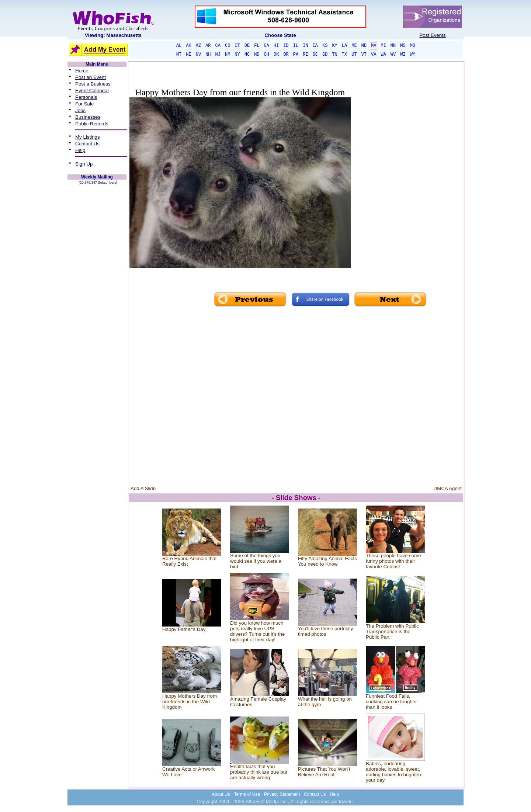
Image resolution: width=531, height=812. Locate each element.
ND (257, 55)
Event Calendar (92, 91)
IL (296, 46)
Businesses (88, 117)
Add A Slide (143, 488)
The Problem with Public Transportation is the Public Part (392, 631)
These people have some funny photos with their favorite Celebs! (393, 561)
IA (315, 46)
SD (325, 55)
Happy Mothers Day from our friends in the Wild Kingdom (190, 702)
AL (179, 46)
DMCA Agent (448, 488)
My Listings (88, 137)
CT (237, 46)
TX (344, 55)
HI (276, 46)
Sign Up (84, 164)
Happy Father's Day (184, 629)
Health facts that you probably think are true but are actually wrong (259, 772)
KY (334, 46)
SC (315, 55)
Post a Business (93, 84)
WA (383, 55)
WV (393, 55)
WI (403, 55)
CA (218, 46)
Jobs (80, 110)
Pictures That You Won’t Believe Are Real (324, 772)
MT (179, 55)
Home (82, 71)
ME (354, 46)
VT (364, 55)
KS (325, 46)
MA (374, 46)
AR (208, 46)
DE (247, 46)
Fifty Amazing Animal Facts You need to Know (327, 561)
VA (374, 55)
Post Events (432, 35)
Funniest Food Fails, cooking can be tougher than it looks (391, 702)
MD (364, 46)
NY (237, 55)
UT (354, 55)
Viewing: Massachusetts (113, 35)
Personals (86, 97)
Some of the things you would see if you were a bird (256, 561)
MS (403, 46)
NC (247, 55)
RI (305, 55)
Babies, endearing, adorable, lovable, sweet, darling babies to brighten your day (393, 772)
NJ (218, 55)
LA (344, 46)
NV (198, 55)
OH (267, 55)
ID (286, 46)
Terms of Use (247, 794)
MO (413, 46)
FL (257, 46)
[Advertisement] (407, 181)
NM (228, 55)
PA (296, 55)
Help (80, 150)
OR (286, 55)
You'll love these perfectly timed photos (326, 631)
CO (228, 46)
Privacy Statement (282, 794)
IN (305, 46)
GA (267, 46)
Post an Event (91, 77)
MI (383, 46)
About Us (221, 794)
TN (334, 55)
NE (188, 55)
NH (208, 55)
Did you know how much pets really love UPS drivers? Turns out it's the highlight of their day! (257, 631)
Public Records (92, 124)
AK (188, 46)
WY (413, 55)
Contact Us (87, 144)
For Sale (84, 104)
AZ (198, 46)
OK (276, 55)
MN (393, 46)
